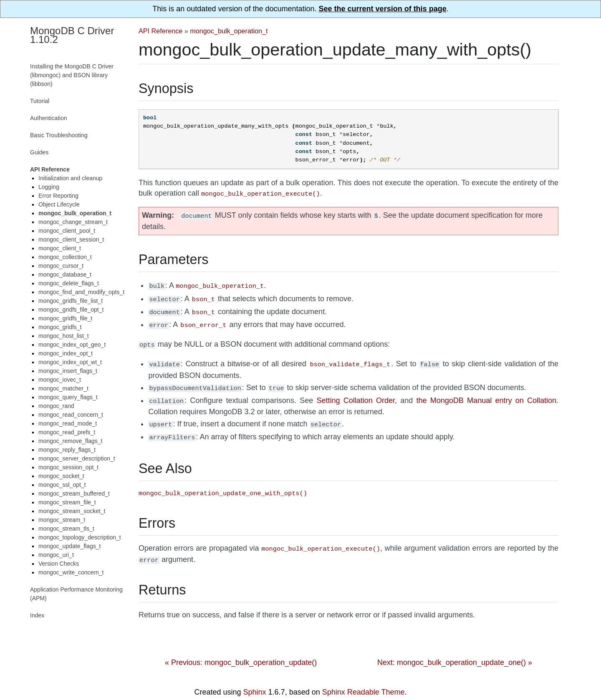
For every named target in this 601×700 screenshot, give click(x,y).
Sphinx (255, 680)
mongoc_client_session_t (71, 239)
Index (37, 615)
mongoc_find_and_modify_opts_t (81, 292)
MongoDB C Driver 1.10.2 (72, 35)
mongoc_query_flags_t (68, 397)
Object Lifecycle (59, 204)
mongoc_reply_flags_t (67, 450)
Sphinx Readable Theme (364, 680)
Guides (39, 152)
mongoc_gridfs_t (60, 327)
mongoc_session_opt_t (68, 467)
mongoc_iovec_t (60, 380)
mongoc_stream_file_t (67, 502)
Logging (49, 187)
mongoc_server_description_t (77, 458)
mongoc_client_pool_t (67, 231)
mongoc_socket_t (61, 476)
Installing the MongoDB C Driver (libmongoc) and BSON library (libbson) (72, 75)
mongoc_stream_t (62, 520)
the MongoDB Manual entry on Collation (486, 393)
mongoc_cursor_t (61, 266)
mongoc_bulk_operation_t (229, 31)
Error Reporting (58, 196)
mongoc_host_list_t (64, 336)
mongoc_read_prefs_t (67, 432)
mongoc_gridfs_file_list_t (71, 301)
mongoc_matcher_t (63, 388)
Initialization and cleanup (70, 178)
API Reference (160, 31)
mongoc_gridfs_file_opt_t (71, 310)
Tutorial (40, 101)
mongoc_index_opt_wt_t (70, 362)
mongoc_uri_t (56, 555)
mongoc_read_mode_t (68, 423)
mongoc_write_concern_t (71, 572)
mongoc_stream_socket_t (72, 511)
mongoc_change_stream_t (73, 222)
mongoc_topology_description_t (80, 537)
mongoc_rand (56, 406)
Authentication (49, 118)
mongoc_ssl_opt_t (62, 485)
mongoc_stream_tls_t (66, 529)
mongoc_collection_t (65, 257)
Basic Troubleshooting (59, 135)
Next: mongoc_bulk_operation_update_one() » (455, 651)
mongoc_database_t (65, 274)
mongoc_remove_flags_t (70, 441)
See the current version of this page (383, 9)
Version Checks (59, 564)
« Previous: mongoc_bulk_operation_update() (241, 651)
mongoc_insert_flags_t (68, 371)
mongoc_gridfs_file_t (65, 318)
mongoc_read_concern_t (71, 415)
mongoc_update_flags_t (69, 546)
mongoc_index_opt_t (66, 353)
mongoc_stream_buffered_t (74, 494)
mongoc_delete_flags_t (69, 283)
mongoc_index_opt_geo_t (72, 345)
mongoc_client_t (60, 248)
